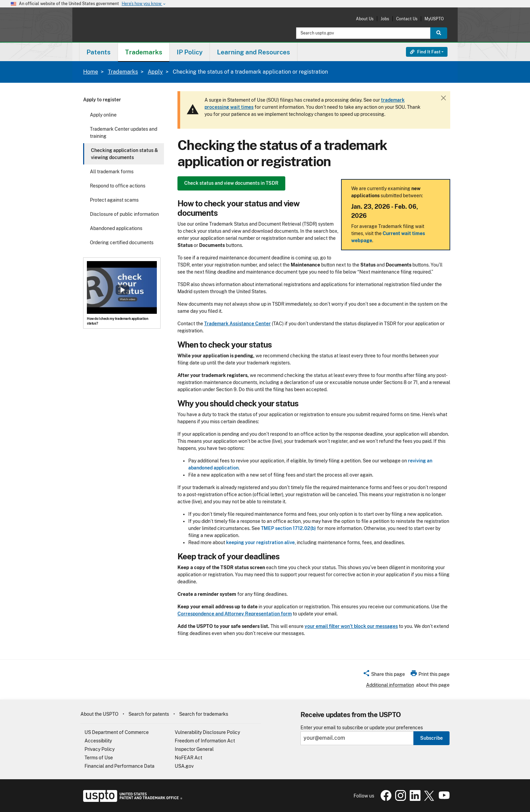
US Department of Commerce (117, 732)
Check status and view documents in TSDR (231, 183)
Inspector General (194, 749)
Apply (155, 72)
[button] (384, 675)
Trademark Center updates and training (124, 133)
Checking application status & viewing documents (125, 154)
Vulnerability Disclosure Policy (207, 732)
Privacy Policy (100, 749)
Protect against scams (114, 200)
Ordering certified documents (122, 243)
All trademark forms (112, 172)
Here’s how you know (144, 4)
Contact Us (407, 19)
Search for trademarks (204, 714)
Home (91, 72)
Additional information (390, 685)
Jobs (385, 19)
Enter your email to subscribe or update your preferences (362, 728)
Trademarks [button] (144, 52)
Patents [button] (99, 52)
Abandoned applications (116, 228)
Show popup (122, 290)
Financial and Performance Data (119, 766)
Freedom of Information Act (205, 741)
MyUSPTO (434, 19)
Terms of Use (99, 758)
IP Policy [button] (190, 52)
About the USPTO (99, 714)
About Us (365, 19)
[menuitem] (99, 52)
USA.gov (184, 766)
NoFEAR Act (188, 758)
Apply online (103, 115)
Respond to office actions (118, 186)
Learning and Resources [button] (254, 52)
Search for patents (149, 714)
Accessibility (98, 741)
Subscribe (431, 738)
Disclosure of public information (124, 214)
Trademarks (123, 72)
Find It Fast (425, 52)
